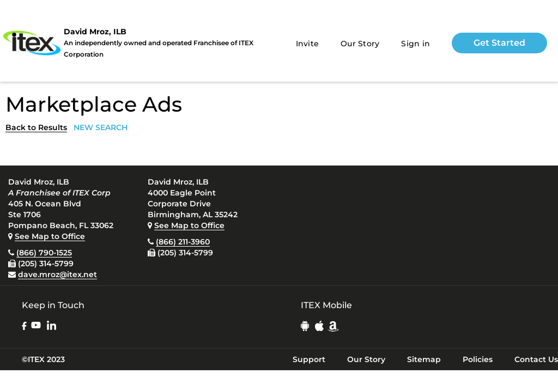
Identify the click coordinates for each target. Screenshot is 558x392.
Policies (478, 359)
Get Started (499, 43)
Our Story (360, 44)
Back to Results (36, 127)
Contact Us (536, 359)
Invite (308, 44)
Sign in (416, 44)
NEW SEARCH (101, 127)
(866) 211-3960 (183, 242)
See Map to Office (50, 236)
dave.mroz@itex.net (57, 274)
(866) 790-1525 (44, 253)
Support (309, 359)
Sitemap (424, 359)
